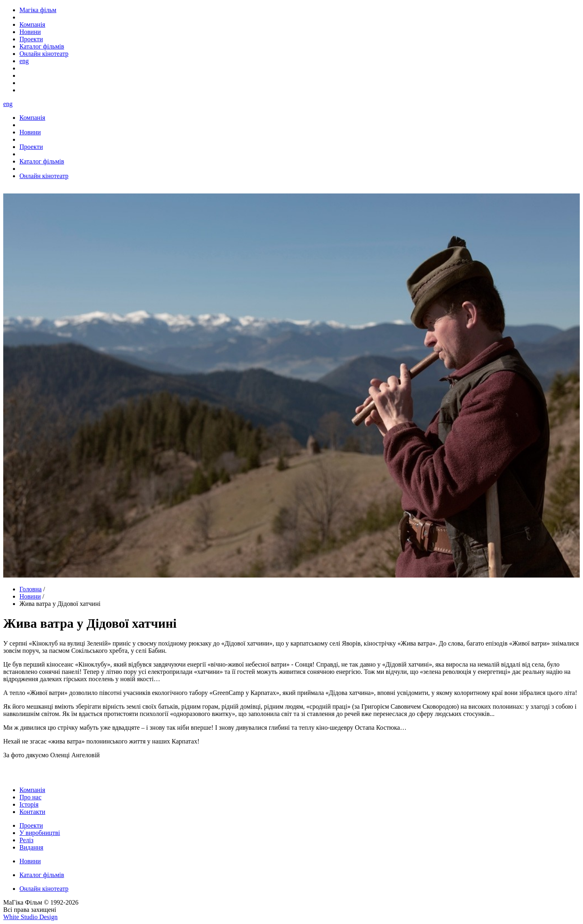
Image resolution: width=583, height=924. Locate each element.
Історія (29, 804)
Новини (30, 596)
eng (24, 61)
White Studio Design (30, 917)
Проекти (31, 825)
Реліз (27, 840)
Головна (31, 589)
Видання (31, 847)
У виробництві (40, 833)
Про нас (30, 797)
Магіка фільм (38, 10)
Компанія (32, 790)
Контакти (32, 812)
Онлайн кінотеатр (44, 889)
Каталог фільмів (42, 875)
